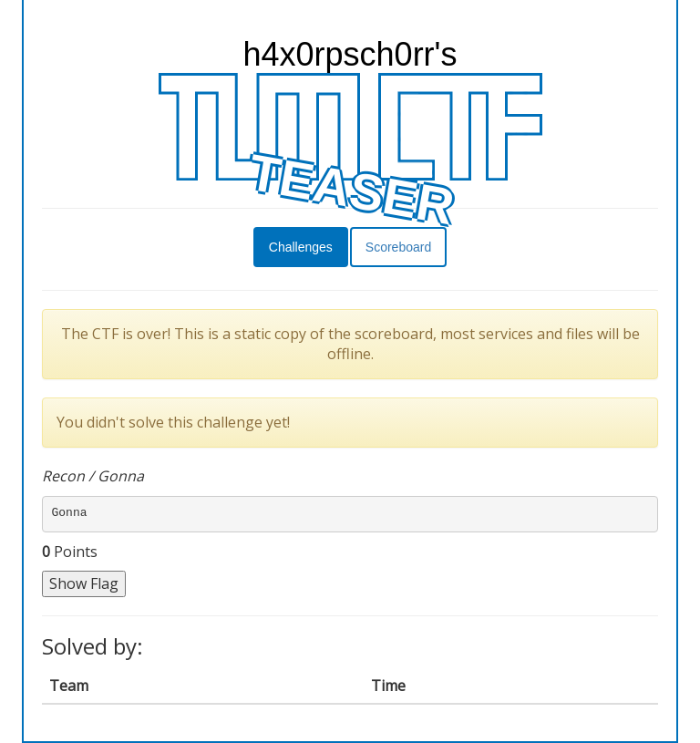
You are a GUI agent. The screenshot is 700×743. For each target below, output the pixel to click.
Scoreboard (398, 247)
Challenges (301, 247)
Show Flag (84, 583)
